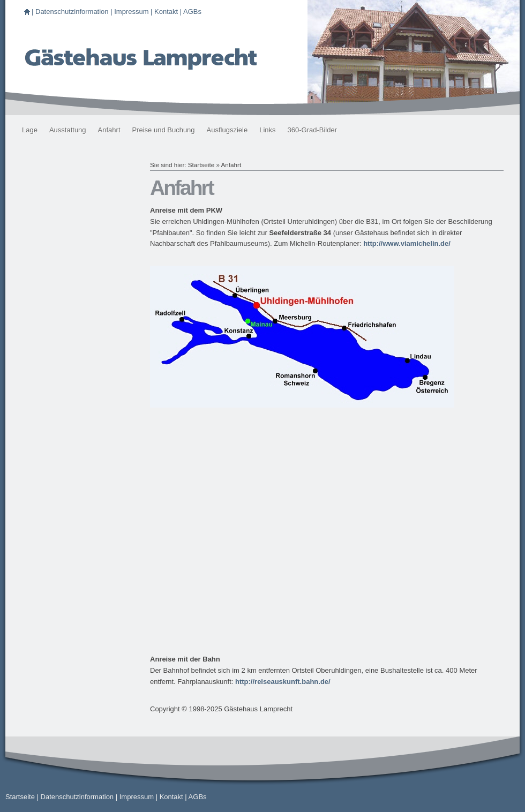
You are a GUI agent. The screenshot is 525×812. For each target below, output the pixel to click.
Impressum (131, 12)
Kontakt (166, 12)
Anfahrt (109, 130)
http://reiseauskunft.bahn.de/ (283, 682)
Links (267, 130)
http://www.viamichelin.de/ (407, 243)
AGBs (192, 12)
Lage (30, 130)
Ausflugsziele (227, 130)
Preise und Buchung (164, 130)
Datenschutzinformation (72, 12)
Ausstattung (68, 130)
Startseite (201, 165)
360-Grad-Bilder (313, 130)
